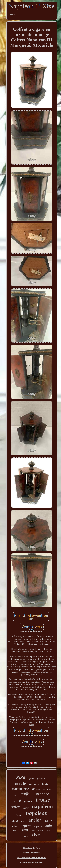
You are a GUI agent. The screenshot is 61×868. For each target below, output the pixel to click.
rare (16, 795)
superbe (38, 826)
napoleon (42, 806)
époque (19, 815)
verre (26, 808)
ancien (35, 820)
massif (41, 830)
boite (49, 826)
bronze (43, 800)
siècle (21, 783)
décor (25, 830)
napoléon (37, 813)
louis (45, 784)
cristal (14, 821)
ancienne (42, 794)
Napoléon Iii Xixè (32, 848)
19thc (23, 822)
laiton (36, 789)
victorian (47, 789)
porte (26, 836)
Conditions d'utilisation (32, 862)
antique (34, 784)
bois (49, 820)
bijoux (48, 830)
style (33, 830)
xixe (21, 777)
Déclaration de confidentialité (32, 858)
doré (17, 800)
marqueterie (20, 789)
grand (31, 779)
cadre (14, 826)
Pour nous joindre (32, 853)
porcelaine (42, 779)
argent (26, 826)
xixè (35, 835)
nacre (16, 830)
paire (15, 807)
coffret (26, 794)
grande (28, 801)
